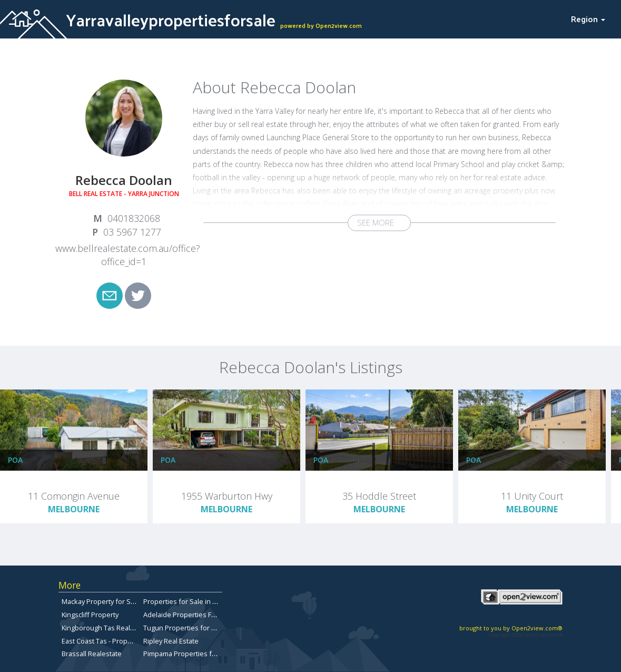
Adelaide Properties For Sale (188, 615)
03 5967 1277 (132, 232)
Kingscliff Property (90, 615)
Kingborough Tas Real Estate (106, 628)
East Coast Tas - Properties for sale (117, 641)
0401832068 (134, 218)
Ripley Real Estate (171, 641)
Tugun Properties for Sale (184, 628)
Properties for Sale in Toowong (193, 601)
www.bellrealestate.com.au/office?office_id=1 (128, 255)
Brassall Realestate (92, 654)
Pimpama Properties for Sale (189, 654)
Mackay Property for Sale (101, 601)
